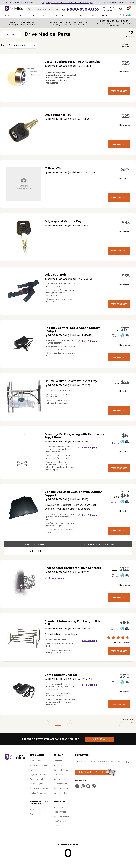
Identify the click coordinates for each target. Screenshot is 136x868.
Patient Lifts (67, 16)
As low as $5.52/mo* (116, 335)
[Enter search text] (43, 9)
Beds (58, 16)
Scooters (8, 16)
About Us (58, 765)
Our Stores (58, 775)
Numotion (58, 807)
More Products (108, 16)
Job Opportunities (62, 784)
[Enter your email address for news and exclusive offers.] (103, 762)
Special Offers (60, 812)
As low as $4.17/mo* (116, 576)
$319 (125, 676)
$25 (126, 63)
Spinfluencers (60, 779)
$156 (124, 622)
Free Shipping (87, 341)
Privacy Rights (36, 784)
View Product (119, 91)
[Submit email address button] (128, 762)
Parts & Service (93, 16)
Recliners (37, 16)
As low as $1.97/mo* (116, 442)
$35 (126, 276)
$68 (125, 495)
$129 (124, 569)
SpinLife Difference (62, 770)
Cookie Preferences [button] (39, 793)
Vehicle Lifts (79, 16)
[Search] (57, 9)
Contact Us (59, 761)
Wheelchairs (48, 16)
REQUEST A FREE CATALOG (91, 772)
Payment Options (38, 775)
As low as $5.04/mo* (115, 629)
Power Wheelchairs (22, 16)
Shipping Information (39, 765)
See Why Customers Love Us (18, 3)
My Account (35, 761)
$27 (125, 169)
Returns (33, 770)
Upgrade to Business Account (118, 3)
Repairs (33, 814)
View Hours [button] (109, 10)
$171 (125, 329)
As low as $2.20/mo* (115, 502)
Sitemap (57, 826)
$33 (126, 223)
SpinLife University (62, 816)
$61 (126, 435)
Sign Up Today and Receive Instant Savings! (68, 3)
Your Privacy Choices (39, 788)
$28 (125, 382)
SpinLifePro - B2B (61, 788)
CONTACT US (99, 739)
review (126, 642)
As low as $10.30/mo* (115, 682)
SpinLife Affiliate (61, 793)
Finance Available (37, 779)
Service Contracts (38, 810)
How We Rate (60, 821)
